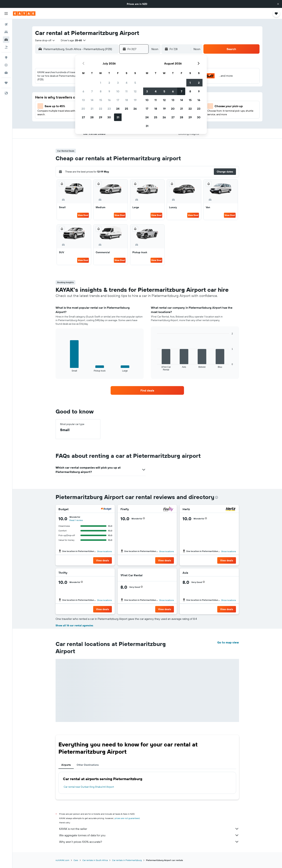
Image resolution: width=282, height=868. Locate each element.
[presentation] (217, 497)
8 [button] (101, 91)
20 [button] (83, 109)
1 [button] (101, 83)
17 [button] (118, 100)
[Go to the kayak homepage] (24, 14)
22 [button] (101, 109)
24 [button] (118, 109)
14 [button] (92, 100)
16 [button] (109, 100)
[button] (278, 4)
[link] (147, 390)
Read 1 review (76, 520)
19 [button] (135, 100)
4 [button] (127, 83)
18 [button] (127, 100)
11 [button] (126, 91)
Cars (76, 860)
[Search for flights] (6, 24)
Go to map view (228, 642)
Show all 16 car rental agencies (74, 625)
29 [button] (101, 117)
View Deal (83, 215)
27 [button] (83, 117)
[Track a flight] (6, 65)
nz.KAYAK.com (62, 860)
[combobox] (45, 40)
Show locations (104, 551)
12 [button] (135, 91)
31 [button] (118, 117)
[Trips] (6, 83)
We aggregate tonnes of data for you (149, 835)
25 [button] (126, 109)
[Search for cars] (6, 40)
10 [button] (118, 91)
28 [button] (92, 117)
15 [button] (101, 100)
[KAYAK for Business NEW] (6, 73)
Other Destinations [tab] (88, 765)
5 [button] (135, 83)
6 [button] (83, 91)
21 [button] (92, 109)
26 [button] (135, 109)
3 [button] (118, 83)
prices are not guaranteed (127, 818)
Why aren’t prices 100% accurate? (149, 842)
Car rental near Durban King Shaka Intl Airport (89, 787)
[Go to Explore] (6, 57)
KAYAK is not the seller (149, 829)
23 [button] (109, 109)
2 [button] (109, 83)
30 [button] (109, 117)
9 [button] (109, 91)
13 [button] (83, 100)
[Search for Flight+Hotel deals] (6, 47)
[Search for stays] (6, 32)
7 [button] (92, 91)
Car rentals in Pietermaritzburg (127, 860)
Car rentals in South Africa (95, 860)
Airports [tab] (66, 765)
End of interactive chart (60, 369)
